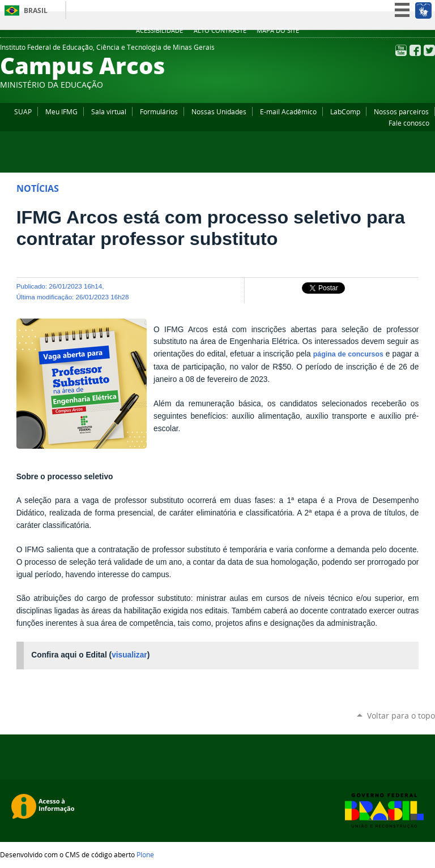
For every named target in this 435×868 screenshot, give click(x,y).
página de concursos (348, 354)
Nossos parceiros (401, 111)
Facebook (415, 50)
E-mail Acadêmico (288, 111)
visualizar (129, 655)
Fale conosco (409, 123)
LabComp (345, 111)
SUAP (23, 111)
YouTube (401, 50)
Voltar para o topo (401, 716)
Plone (145, 854)
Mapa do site (278, 31)
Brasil (36, 10)
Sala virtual (109, 111)
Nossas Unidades (219, 111)
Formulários (159, 111)
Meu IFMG (61, 111)
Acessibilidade (159, 31)
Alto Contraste (220, 31)
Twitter (429, 50)
